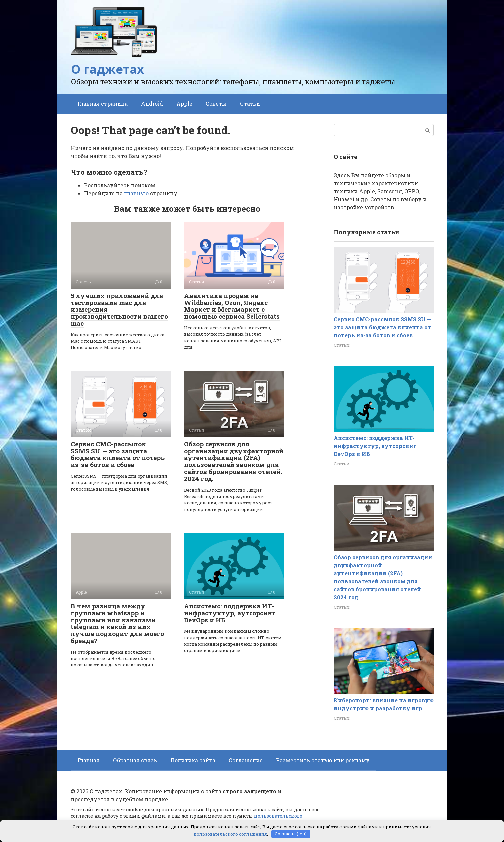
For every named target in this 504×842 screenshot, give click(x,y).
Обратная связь (135, 760)
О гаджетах (107, 69)
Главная (88, 760)
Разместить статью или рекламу (323, 760)
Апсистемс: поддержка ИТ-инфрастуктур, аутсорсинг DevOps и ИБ (230, 613)
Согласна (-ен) (291, 834)
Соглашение (246, 760)
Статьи (250, 103)
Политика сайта (193, 760)
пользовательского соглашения (230, 834)
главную (136, 193)
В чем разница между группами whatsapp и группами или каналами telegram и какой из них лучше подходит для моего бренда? (117, 623)
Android (152, 103)
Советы (216, 103)
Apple (184, 103)
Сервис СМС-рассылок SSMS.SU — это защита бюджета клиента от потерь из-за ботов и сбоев (118, 454)
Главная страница (102, 103)
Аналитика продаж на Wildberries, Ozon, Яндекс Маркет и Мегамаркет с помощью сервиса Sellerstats (232, 306)
